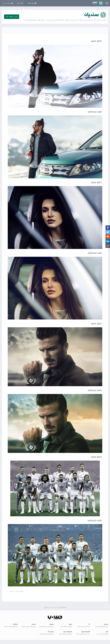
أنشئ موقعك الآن (12, 17)
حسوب (46, 608)
